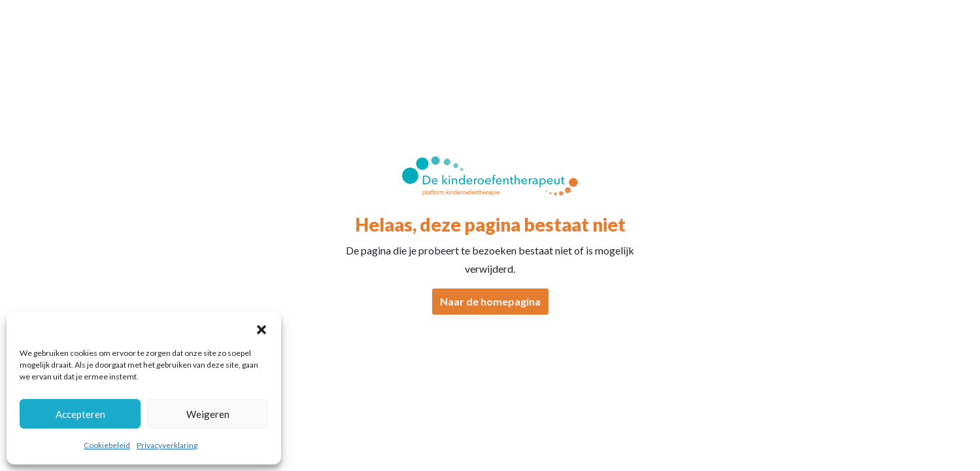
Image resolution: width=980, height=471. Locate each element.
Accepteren (80, 414)
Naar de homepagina (490, 301)
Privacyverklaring (167, 445)
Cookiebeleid (107, 445)
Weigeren (208, 414)
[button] (262, 328)
